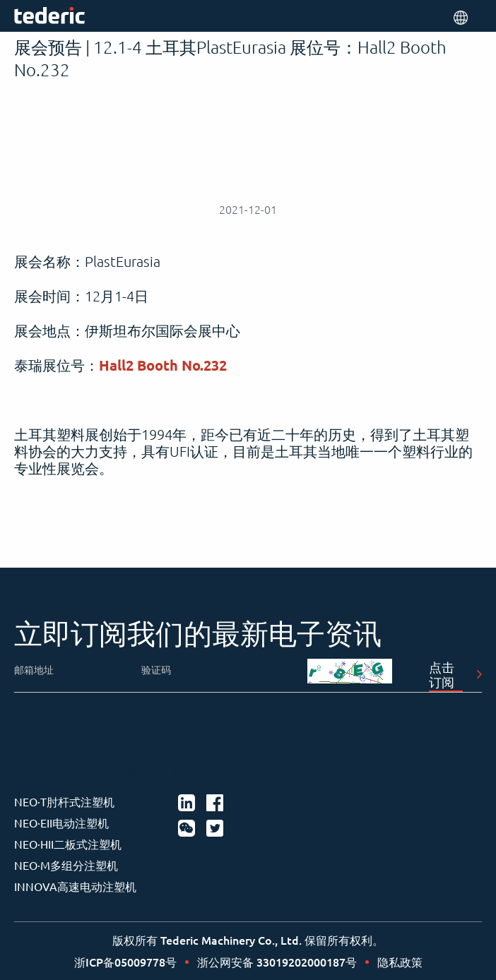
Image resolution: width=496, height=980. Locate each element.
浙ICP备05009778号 (125, 962)
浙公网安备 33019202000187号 (277, 962)
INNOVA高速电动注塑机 (75, 886)
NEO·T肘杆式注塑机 (64, 801)
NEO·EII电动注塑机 (61, 823)
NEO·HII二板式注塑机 (68, 844)
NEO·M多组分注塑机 (66, 865)
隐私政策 (400, 962)
